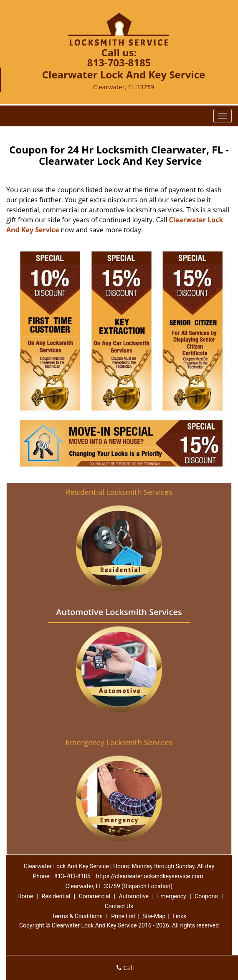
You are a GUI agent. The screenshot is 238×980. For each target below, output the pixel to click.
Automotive (134, 896)
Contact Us (119, 906)
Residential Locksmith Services (119, 492)
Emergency (171, 896)
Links (179, 916)
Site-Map (154, 916)
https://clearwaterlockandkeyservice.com (150, 876)
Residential (56, 896)
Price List (123, 916)
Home (25, 896)
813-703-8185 (119, 62)
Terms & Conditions (77, 916)
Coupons (206, 896)
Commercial (95, 896)
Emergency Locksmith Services (119, 742)
